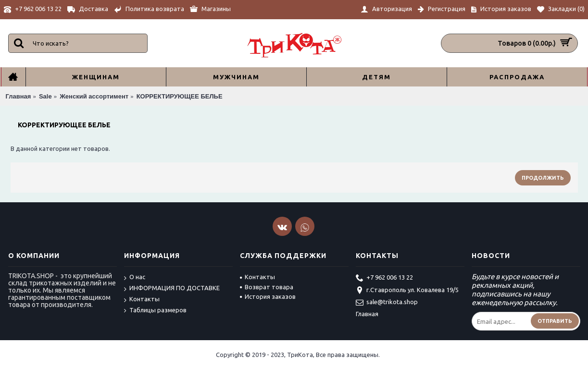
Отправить (555, 321)
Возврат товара (267, 287)
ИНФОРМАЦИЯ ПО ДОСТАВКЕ (172, 289)
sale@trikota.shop (387, 303)
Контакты (142, 300)
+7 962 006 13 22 (384, 278)
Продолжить (543, 178)
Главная (367, 314)
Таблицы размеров (155, 310)
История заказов (268, 296)
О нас (135, 277)
